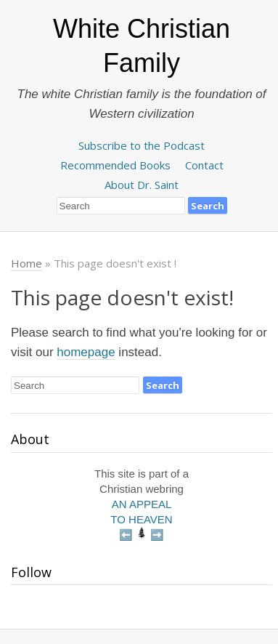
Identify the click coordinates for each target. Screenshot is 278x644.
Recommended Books (115, 165)
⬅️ (126, 535)
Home (26, 263)
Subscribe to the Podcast (142, 145)
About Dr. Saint (142, 185)
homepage (86, 352)
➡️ (157, 535)
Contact (204, 165)
